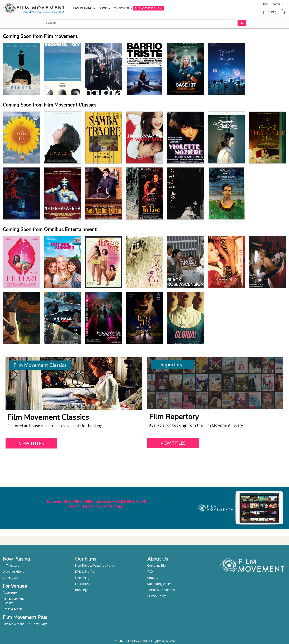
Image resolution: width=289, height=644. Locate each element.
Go (242, 23)
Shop (103, 8)
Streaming (82, 578)
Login (265, 4)
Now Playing (82, 8)
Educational (122, 8)
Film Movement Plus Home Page (25, 624)
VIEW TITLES (31, 443)
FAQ (150, 572)
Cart (276, 4)
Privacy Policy (156, 596)
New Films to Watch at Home (95, 566)
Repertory (10, 593)
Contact (153, 578)
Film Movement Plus (147, 8)
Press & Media (13, 609)
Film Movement (13, 599)
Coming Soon (12, 578)
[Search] (140, 23)
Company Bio (156, 566)
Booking (81, 590)
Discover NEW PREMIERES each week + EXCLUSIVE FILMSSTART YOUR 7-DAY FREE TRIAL (96, 504)
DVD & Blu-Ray (85, 572)
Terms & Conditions (161, 590)
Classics (8, 603)
